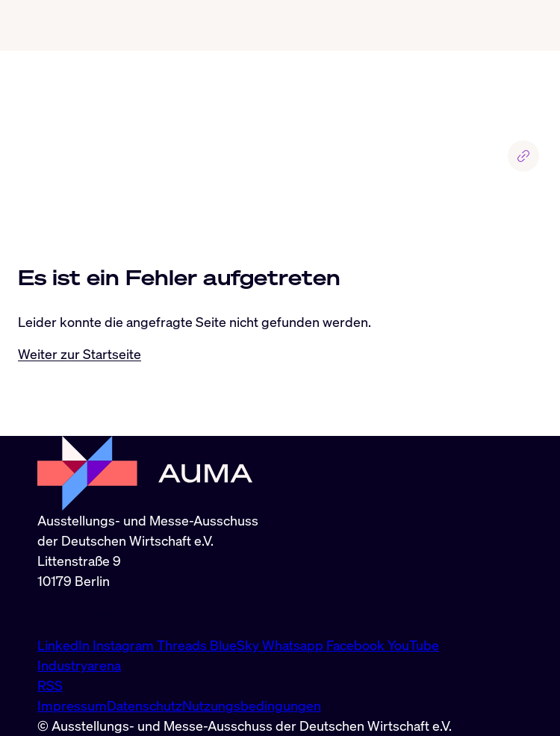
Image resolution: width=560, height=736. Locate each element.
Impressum (72, 705)
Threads (183, 645)
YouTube (413, 645)
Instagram (125, 645)
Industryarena (79, 665)
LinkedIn (65, 645)
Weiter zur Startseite (80, 354)
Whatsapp (294, 645)
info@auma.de (80, 613)
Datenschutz (144, 705)
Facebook (357, 645)
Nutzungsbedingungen (252, 705)
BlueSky (236, 645)
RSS (50, 685)
